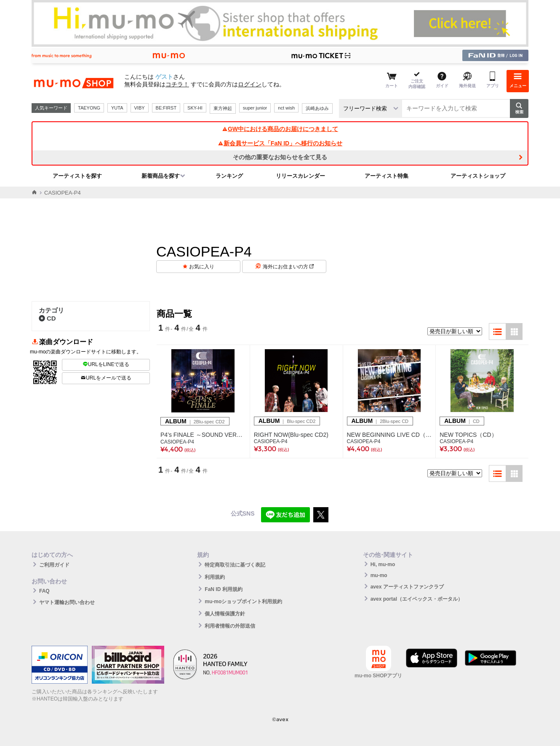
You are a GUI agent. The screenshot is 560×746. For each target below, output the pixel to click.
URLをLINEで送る (106, 364)
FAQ (44, 591)
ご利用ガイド (54, 565)
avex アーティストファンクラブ (407, 587)
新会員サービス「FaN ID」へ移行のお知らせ (280, 143)
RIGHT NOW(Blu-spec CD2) (291, 435)
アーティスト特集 (387, 176)
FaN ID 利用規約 (223, 589)
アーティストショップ (478, 176)
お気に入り (202, 267)
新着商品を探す (161, 176)
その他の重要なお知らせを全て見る (280, 157)
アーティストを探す (77, 176)
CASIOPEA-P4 (177, 442)
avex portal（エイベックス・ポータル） (417, 599)
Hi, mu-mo (383, 564)
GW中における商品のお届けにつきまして (280, 129)
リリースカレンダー (300, 176)
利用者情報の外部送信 (230, 626)
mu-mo (379, 575)
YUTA (117, 108)
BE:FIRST (166, 108)
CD (47, 318)
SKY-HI (195, 108)
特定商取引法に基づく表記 (235, 565)
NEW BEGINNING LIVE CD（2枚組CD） (389, 435)
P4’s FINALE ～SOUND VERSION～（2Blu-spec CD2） (203, 435)
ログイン (250, 84)
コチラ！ (177, 84)
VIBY (140, 108)
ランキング (229, 176)
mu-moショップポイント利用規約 (243, 602)
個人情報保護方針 (225, 614)
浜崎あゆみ (317, 108)
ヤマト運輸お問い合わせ (67, 602)
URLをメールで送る (106, 378)
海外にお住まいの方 (288, 267)
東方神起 (223, 108)
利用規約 (215, 577)
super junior (255, 108)
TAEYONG (89, 108)
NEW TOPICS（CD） (468, 435)
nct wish (286, 108)
